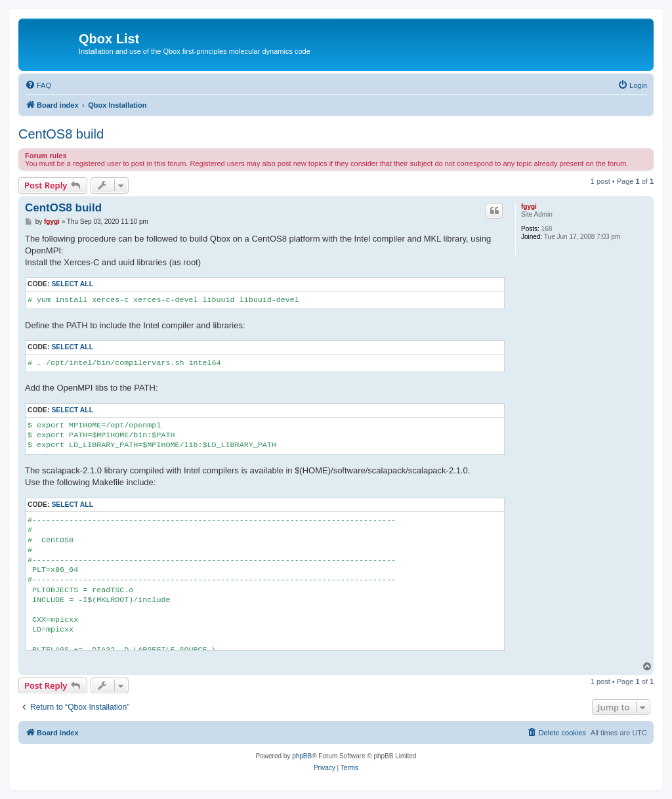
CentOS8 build (61, 134)
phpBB (302, 756)
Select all (72, 284)
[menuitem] (38, 85)
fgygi (529, 206)
